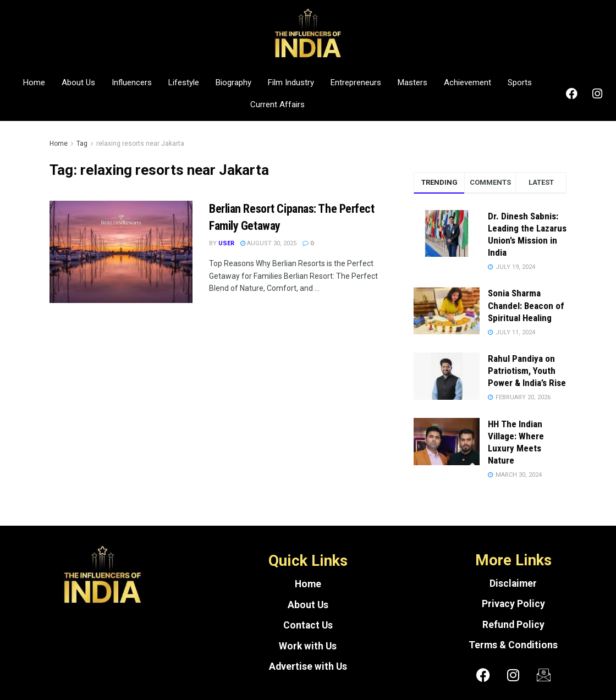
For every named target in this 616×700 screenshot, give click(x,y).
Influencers (132, 82)
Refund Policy (513, 625)
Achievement (468, 82)
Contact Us (308, 625)
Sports (520, 82)
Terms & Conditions (513, 645)
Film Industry (291, 82)
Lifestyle (184, 82)
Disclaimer (513, 583)
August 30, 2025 (268, 243)
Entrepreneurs (356, 82)
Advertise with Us (308, 666)
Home (34, 82)
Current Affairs (277, 104)
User (226, 243)
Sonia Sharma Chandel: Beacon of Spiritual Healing (526, 305)
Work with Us (308, 646)
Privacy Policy (513, 604)
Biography (233, 82)
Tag (82, 144)
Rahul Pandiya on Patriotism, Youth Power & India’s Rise (527, 371)
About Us (78, 82)
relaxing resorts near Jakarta (140, 144)
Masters (413, 82)
